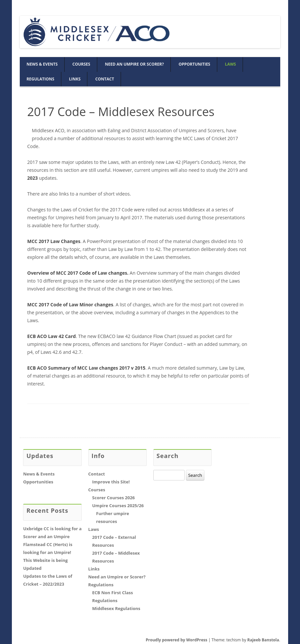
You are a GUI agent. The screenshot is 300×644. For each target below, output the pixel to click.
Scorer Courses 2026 (114, 498)
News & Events (42, 64)
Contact (105, 79)
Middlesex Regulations (116, 608)
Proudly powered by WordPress (177, 640)
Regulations (40, 79)
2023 (33, 178)
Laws (230, 64)
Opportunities (195, 64)
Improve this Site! (111, 482)
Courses (81, 64)
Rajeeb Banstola (263, 640)
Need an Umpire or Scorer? (134, 64)
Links (75, 79)
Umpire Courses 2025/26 (118, 506)
